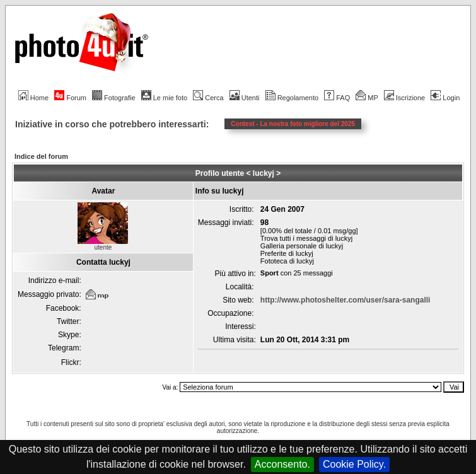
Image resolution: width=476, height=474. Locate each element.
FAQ (337, 98)
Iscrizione (404, 98)
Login (445, 98)
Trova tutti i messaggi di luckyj (306, 238)
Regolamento (292, 98)
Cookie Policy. (354, 464)
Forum (70, 98)
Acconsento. (282, 464)
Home (33, 98)
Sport (270, 273)
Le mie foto (164, 98)
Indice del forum (41, 156)
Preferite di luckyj (287, 253)
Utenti (245, 98)
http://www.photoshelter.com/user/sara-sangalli (345, 300)
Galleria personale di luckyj (302, 246)
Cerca (208, 98)
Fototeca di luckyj (287, 261)
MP (367, 98)
